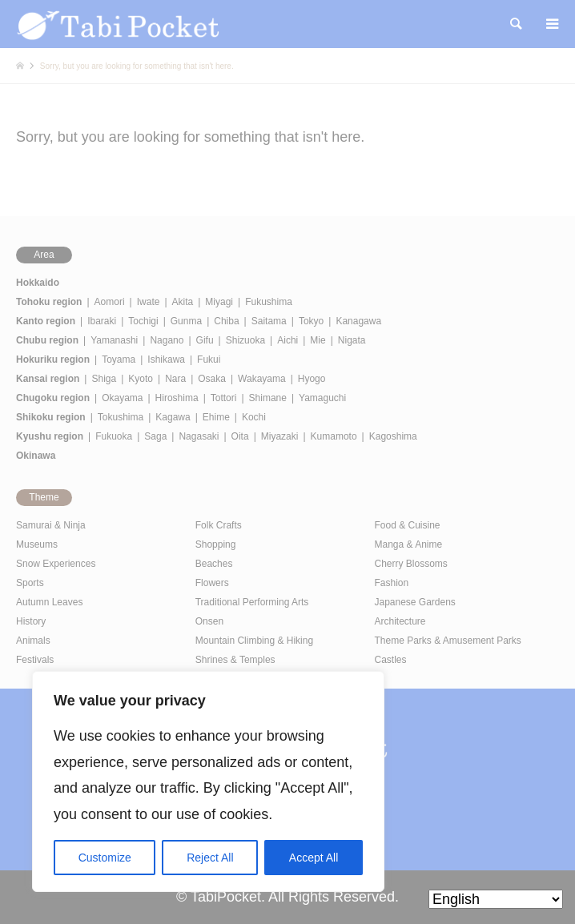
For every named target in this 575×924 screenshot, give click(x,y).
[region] (208, 781)
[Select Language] (496, 899)
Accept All (314, 858)
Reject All (210, 858)
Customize (105, 858)
